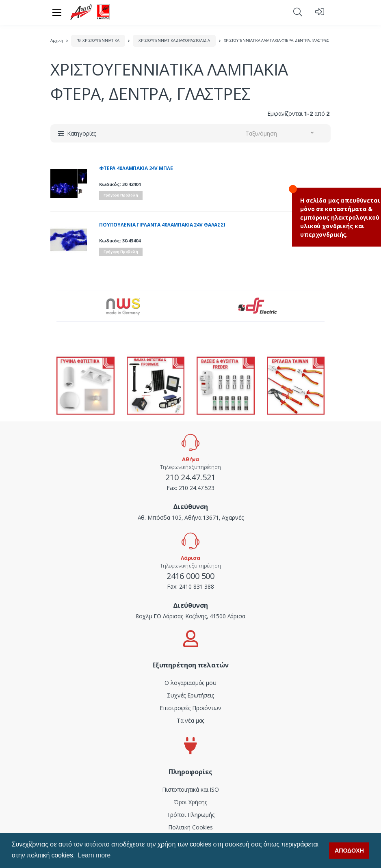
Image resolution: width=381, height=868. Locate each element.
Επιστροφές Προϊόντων (190, 708)
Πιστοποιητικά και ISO (190, 789)
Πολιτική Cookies (190, 827)
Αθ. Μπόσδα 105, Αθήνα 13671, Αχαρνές (191, 517)
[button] (298, 12)
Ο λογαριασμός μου (190, 683)
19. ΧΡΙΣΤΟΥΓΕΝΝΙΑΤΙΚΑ (98, 40)
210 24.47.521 (190, 477)
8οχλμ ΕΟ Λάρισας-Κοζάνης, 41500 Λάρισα (190, 616)
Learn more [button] (94, 855)
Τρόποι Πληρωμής (191, 815)
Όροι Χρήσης (190, 802)
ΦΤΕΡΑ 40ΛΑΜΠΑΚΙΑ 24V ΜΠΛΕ (136, 168)
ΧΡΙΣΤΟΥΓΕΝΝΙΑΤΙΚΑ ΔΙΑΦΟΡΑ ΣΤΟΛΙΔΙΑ (174, 40)
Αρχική (57, 40)
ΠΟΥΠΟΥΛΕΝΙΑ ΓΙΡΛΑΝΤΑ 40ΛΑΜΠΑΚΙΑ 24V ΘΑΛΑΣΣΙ (162, 225)
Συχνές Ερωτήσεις (190, 695)
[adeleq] (90, 12)
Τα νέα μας (191, 720)
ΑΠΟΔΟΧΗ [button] (349, 851)
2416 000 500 (190, 576)
